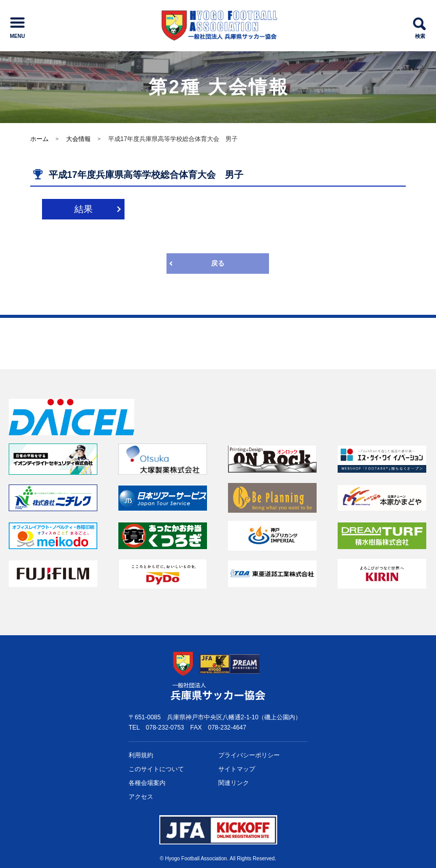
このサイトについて (156, 769)
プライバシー (249, 755)
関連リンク (234, 783)
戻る (218, 263)
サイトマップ (237, 769)
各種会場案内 (147, 783)
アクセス (141, 797)
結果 (84, 209)
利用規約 (141, 755)
